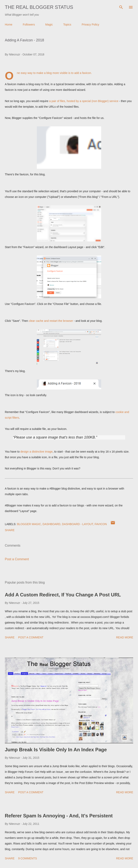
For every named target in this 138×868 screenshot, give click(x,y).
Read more (125, 637)
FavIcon (101, 524)
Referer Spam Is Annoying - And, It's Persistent (59, 816)
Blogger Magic (29, 524)
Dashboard (52, 524)
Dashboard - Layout (78, 524)
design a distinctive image (36, 452)
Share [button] (10, 530)
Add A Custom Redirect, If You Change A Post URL (63, 595)
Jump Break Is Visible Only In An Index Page (56, 750)
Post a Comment (17, 559)
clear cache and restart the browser (51, 321)
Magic (49, 25)
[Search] (121, 7)
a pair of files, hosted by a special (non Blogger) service (84, 101)
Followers (29, 25)
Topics (67, 25)
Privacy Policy (90, 25)
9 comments (27, 858)
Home (9, 25)
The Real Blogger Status (39, 7)
